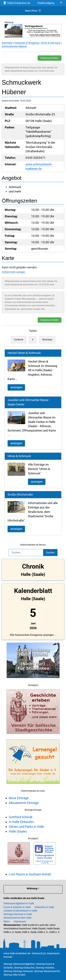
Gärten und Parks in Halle (26, 827)
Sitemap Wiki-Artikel (14, 975)
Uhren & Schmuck (50, 43)
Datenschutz (39, 953)
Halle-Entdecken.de (16, 3)
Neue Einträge (19, 798)
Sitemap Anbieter (45, 968)
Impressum (20, 921)
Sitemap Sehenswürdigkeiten (19, 964)
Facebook (19, 340)
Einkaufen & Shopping (27, 43)
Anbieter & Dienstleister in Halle (20, 911)
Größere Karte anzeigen (13, 272)
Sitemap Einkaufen (24, 968)
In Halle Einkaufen (21, 822)
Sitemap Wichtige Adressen (18, 971)
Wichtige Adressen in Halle (18, 914)
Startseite (7, 43)
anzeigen (16, 387)
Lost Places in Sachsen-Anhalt (30, 874)
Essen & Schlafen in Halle (17, 907)
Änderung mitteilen (50, 58)
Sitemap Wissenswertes (47, 971)
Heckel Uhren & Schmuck (24, 353)
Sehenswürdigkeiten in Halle (19, 903)
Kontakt (8, 957)
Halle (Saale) (18, 831)
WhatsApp (47, 340)
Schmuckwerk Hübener (14, 46)
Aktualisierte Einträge (24, 803)
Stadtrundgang (46, 3)
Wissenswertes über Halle (17, 918)
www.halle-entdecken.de (17, 953)
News (7, 921)
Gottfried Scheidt (21, 817)
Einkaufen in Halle (44, 907)
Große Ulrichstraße (20, 495)
